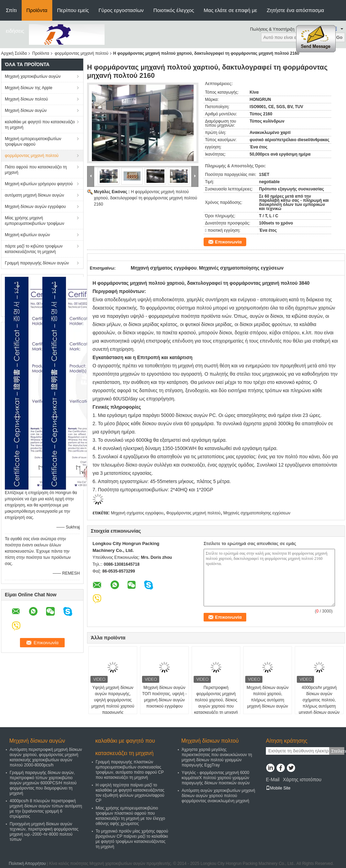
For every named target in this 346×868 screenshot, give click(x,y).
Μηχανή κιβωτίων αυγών (27, 235)
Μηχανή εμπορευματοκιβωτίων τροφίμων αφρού (33, 142)
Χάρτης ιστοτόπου (302, 780)
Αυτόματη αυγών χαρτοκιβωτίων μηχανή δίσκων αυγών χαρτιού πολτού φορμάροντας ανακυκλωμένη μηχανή (218, 796)
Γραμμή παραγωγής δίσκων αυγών (37, 263)
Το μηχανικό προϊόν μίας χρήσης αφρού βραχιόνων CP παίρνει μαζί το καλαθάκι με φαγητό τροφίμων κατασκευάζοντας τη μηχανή (132, 839)
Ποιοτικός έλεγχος (174, 10)
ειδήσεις (15, 31)
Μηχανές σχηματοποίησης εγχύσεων (257, 513)
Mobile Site (278, 788)
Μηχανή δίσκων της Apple (29, 88)
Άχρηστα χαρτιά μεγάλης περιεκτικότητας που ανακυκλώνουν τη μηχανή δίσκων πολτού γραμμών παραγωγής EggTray (217, 757)
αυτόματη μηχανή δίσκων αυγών (34, 195)
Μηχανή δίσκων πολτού (26, 99)
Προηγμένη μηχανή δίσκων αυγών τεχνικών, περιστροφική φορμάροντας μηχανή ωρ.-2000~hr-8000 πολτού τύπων (44, 832)
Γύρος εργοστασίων (121, 10)
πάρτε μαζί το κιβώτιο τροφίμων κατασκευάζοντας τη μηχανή (34, 249)
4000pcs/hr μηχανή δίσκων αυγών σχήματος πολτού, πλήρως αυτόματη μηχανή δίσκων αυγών (319, 700)
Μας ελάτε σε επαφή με (230, 10)
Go (339, 37)
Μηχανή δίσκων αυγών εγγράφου (35, 207)
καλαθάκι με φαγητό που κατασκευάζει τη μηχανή (40, 125)
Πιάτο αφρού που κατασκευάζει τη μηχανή (36, 170)
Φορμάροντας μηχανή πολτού (193, 513)
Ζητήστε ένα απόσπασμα (295, 10)
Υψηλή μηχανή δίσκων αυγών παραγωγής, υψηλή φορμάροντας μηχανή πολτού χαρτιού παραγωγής (113, 700)
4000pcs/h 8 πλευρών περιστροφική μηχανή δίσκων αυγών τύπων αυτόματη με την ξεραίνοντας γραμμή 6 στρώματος (46, 809)
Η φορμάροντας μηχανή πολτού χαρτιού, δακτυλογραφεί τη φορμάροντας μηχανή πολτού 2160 (145, 198)
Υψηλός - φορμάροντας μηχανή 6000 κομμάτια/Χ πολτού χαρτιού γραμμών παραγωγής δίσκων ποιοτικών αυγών (216, 778)
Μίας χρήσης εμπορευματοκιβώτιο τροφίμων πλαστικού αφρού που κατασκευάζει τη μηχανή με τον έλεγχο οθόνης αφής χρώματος (130, 816)
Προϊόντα (37, 10)
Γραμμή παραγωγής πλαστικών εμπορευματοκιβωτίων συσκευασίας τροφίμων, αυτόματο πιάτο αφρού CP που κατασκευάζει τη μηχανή (130, 770)
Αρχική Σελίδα (14, 53)
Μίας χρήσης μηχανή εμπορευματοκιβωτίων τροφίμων (35, 221)
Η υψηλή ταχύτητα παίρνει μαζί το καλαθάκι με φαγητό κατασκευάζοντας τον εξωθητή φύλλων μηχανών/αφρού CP (130, 793)
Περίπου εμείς (73, 10)
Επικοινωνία (228, 242)
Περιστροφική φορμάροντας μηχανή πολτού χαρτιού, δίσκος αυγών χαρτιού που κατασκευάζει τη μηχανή (216, 700)
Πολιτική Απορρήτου (27, 864)
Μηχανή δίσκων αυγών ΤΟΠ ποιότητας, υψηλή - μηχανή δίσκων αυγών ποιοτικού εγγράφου (164, 697)
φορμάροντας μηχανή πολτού (82, 53)
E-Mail (273, 780)
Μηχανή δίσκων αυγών (26, 111)
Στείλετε (338, 751)
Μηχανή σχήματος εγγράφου (137, 513)
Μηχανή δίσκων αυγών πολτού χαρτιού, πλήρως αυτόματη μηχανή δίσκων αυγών (268, 697)
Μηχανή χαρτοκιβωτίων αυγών (33, 76)
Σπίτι (11, 10)
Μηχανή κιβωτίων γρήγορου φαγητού (39, 184)
